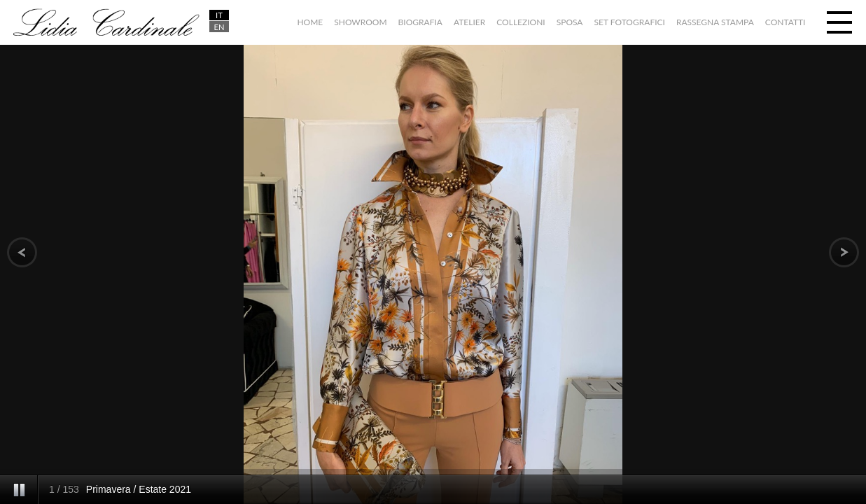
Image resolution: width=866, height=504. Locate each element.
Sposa (570, 22)
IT (219, 15)
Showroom (360, 22)
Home (310, 22)
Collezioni (521, 22)
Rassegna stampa (715, 22)
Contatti (785, 22)
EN (219, 27)
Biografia (420, 22)
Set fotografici (630, 22)
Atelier (469, 22)
